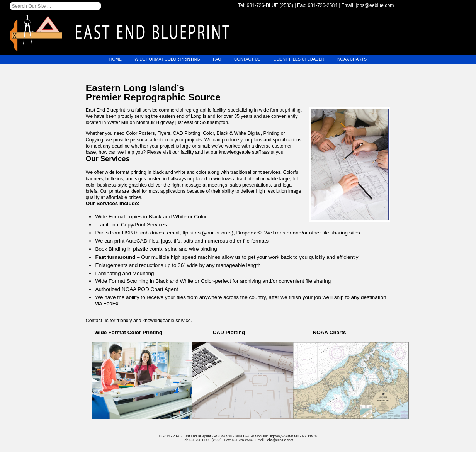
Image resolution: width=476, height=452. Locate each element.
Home (112, 59)
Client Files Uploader (300, 59)
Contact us (97, 321)
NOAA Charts (355, 59)
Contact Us (247, 59)
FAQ (216, 59)
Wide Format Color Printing (165, 59)
